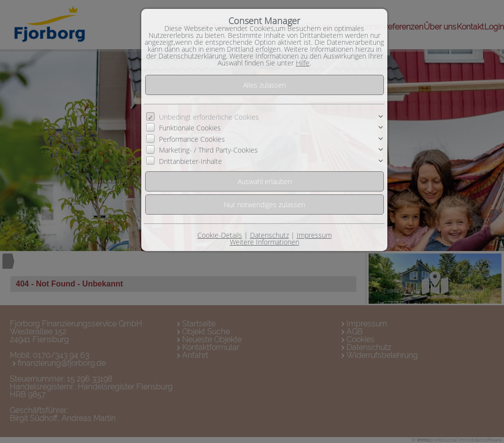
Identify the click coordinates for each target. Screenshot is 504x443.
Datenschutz (269, 235)
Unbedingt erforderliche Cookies (209, 117)
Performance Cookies (192, 139)
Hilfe (303, 63)
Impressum (314, 235)
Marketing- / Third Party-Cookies (208, 150)
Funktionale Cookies (190, 128)
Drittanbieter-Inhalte (190, 161)
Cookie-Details (220, 235)
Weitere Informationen (265, 242)
